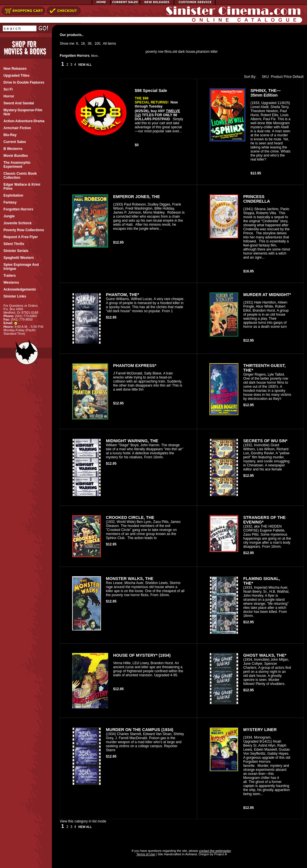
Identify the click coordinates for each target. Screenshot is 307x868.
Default (298, 77)
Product (277, 77)
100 (97, 44)
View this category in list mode (83, 821)
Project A (220, 854)
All (105, 44)
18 (83, 44)
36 (90, 44)
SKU (264, 77)
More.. (95, 56)
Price (288, 77)
